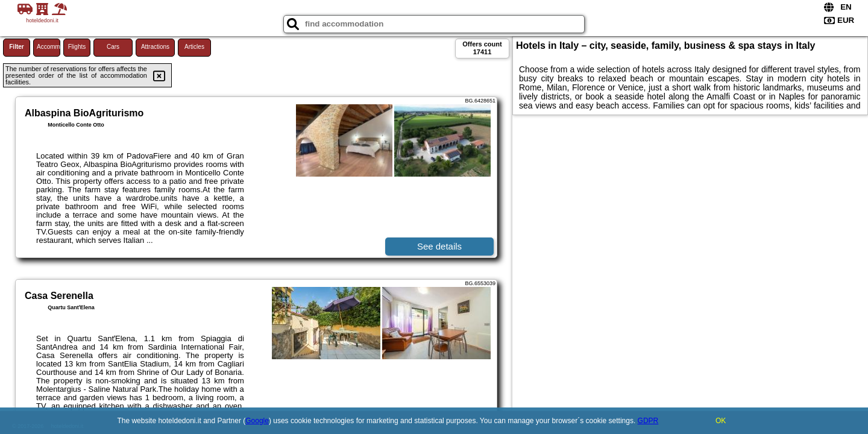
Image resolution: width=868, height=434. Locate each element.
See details (439, 246)
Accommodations (49, 47)
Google (257, 421)
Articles (194, 47)
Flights (77, 47)
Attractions (155, 47)
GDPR (648, 421)
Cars (113, 47)
